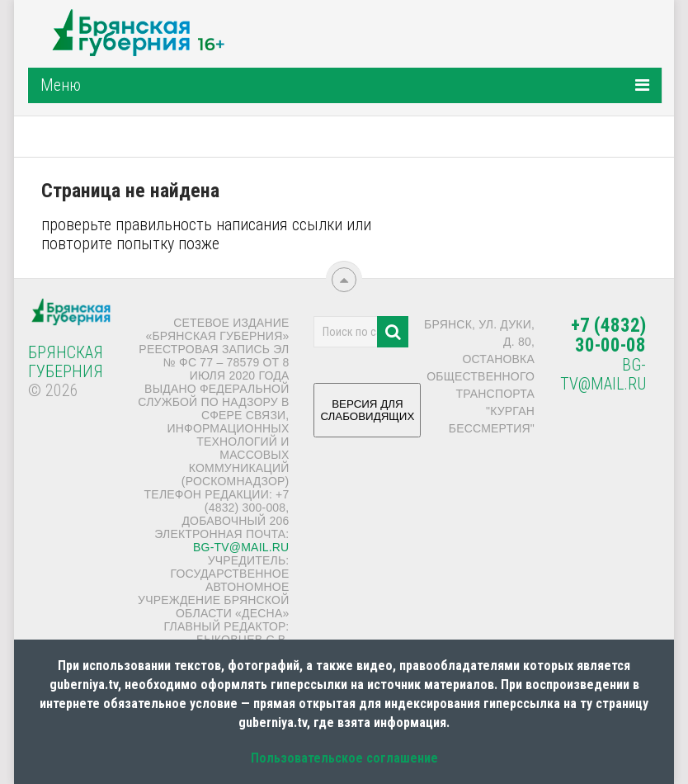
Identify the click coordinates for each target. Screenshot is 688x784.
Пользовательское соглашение (344, 758)
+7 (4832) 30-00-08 (608, 335)
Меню (61, 85)
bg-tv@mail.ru (241, 547)
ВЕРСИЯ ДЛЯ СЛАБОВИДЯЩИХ (367, 416)
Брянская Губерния (66, 362)
